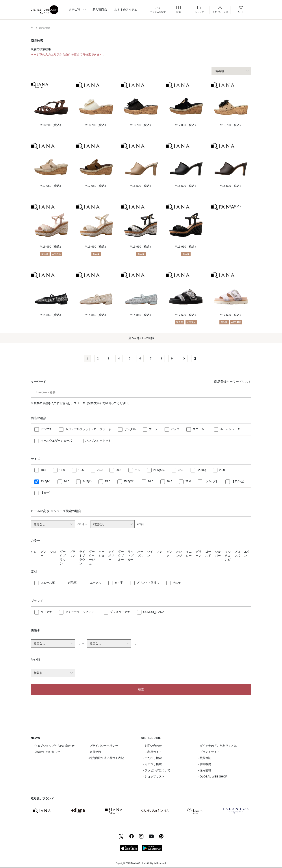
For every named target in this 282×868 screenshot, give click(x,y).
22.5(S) (201, 470)
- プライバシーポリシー (103, 746)
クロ (34, 552)
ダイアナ (46, 612)
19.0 (62, 470)
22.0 (181, 470)
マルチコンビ (228, 556)
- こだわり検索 (152, 758)
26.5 (169, 481)
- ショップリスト (154, 776)
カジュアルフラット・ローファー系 (88, 429)
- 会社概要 (204, 764)
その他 (177, 583)
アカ (160, 552)
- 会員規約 (94, 752)
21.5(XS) (159, 470)
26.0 (151, 481)
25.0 (107, 481)
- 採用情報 (204, 770)
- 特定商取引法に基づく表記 (106, 758)
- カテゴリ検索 (152, 764)
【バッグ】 (211, 481)
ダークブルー (121, 556)
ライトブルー (131, 556)
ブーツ (153, 429)
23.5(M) (45, 481)
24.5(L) (87, 481)
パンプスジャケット (98, 441)
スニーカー (200, 429)
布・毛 (119, 583)
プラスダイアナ (120, 612)
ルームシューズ (230, 429)
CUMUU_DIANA (154, 612)
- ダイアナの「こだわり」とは (217, 746)
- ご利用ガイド (152, 752)
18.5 (43, 470)
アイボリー (111, 556)
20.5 (118, 470)
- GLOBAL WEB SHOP (212, 776)
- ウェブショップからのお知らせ (54, 746)
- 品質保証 (204, 758)
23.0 (222, 470)
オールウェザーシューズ (56, 441)
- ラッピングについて (157, 770)
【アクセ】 (239, 481)
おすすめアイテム (126, 10)
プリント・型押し (148, 583)
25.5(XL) (129, 481)
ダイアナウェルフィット (81, 612)
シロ (53, 552)
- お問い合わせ (152, 746)
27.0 (188, 481)
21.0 (137, 470)
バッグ (175, 429)
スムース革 (48, 583)
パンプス (46, 429)
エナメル (96, 583)
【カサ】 (46, 493)
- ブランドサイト (209, 752)
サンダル (130, 429)
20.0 (100, 470)
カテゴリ (75, 10)
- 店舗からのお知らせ (46, 752)
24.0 (66, 481)
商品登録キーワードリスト (233, 382)
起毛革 (72, 583)
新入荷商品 (100, 10)
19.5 (81, 470)
